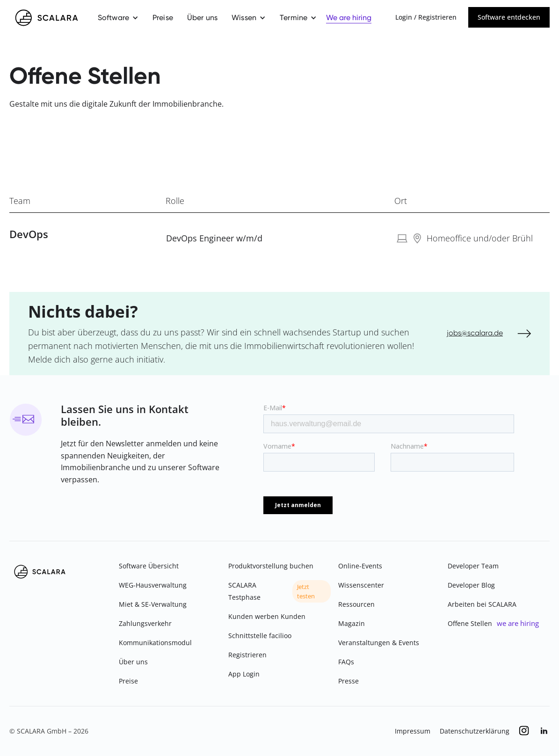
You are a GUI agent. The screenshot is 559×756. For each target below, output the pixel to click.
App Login (244, 674)
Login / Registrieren (426, 17)
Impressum (413, 731)
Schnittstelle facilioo (260, 636)
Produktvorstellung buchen (271, 566)
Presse (348, 681)
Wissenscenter (361, 585)
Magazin (352, 623)
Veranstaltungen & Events (379, 643)
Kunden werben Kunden (267, 616)
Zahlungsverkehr (145, 623)
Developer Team (473, 566)
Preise (163, 18)
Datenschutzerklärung (475, 731)
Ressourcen (356, 604)
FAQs (346, 662)
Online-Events (360, 566)
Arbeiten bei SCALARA (482, 604)
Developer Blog (471, 585)
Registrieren (247, 655)
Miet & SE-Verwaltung (153, 604)
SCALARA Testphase (244, 591)
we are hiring (518, 623)
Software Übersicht (149, 566)
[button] (118, 18)
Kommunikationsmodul (155, 643)
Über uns (202, 18)
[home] (47, 18)
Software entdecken (509, 17)
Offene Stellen (470, 623)
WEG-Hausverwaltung (153, 585)
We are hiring (349, 18)
